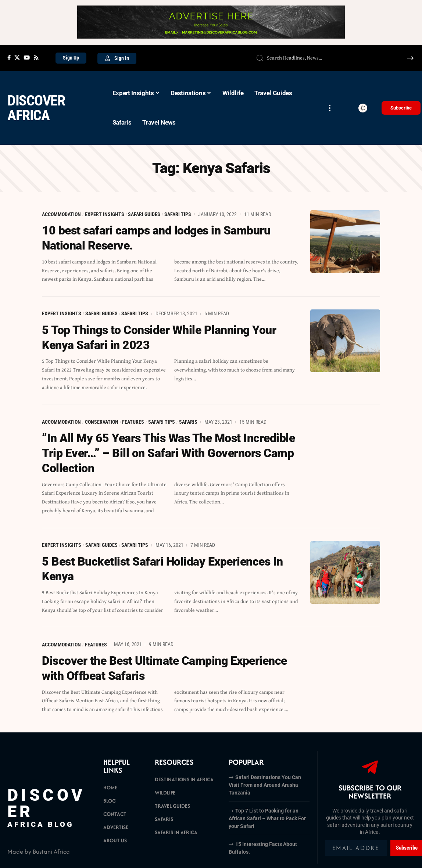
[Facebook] (9, 58)
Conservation (102, 421)
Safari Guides (144, 214)
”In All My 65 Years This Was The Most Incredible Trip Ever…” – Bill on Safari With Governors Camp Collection (168, 452)
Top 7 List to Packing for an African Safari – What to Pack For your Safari (267, 815)
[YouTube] (27, 58)
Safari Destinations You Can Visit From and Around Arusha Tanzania (265, 782)
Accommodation (61, 214)
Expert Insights (105, 214)
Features (133, 421)
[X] (17, 58)
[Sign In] (117, 58)
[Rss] (36, 58)
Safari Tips (178, 214)
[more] (330, 108)
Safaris (188, 421)
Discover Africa (36, 108)
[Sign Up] (71, 58)
